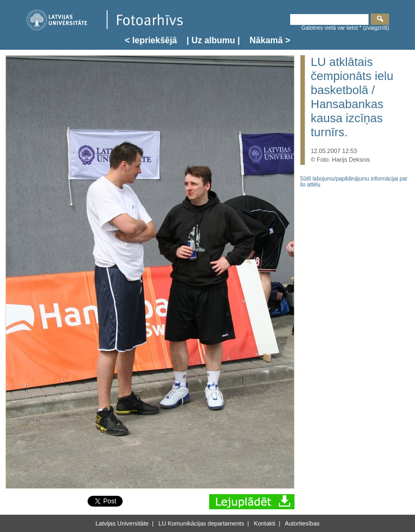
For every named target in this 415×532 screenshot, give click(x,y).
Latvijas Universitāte (122, 523)
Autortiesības (302, 523)
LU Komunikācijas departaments (200, 523)
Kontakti (264, 523)
